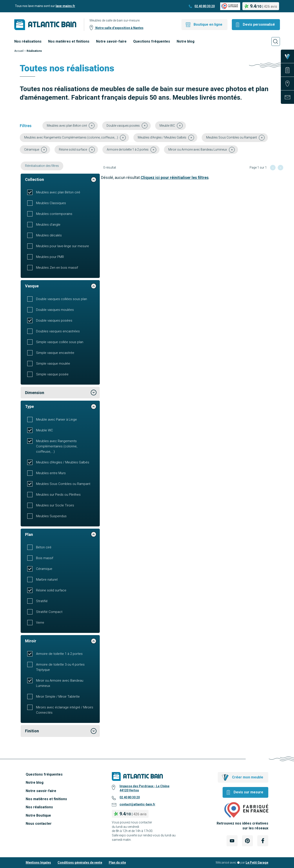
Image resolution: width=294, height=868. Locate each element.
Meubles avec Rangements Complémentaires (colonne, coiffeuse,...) (57, 446)
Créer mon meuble (248, 777)
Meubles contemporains (54, 214)
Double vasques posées (54, 321)
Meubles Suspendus (51, 516)
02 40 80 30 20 (205, 6)
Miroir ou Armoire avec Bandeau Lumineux (60, 683)
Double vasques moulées (55, 310)
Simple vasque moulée (53, 364)
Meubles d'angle (48, 225)
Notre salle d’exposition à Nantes (119, 28)
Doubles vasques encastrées (58, 331)
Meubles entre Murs (51, 473)
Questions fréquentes (152, 41)
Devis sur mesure (248, 792)
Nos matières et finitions (69, 41)
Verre (40, 623)
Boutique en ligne (208, 24)
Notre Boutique (38, 815)
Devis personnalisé (259, 24)
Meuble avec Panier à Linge (56, 420)
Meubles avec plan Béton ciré (58, 192)
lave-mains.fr (65, 6)
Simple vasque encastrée (55, 353)
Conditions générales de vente (80, 863)
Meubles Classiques (51, 203)
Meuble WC (44, 430)
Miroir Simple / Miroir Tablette (58, 697)
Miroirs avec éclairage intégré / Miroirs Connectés (65, 710)
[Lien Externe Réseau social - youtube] (232, 841)
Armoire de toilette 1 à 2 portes (59, 654)
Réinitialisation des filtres (42, 166)
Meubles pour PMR (50, 257)
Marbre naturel (47, 580)
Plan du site (117, 863)
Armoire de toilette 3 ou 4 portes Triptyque (60, 667)
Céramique (44, 569)
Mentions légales (38, 863)
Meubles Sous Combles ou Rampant (63, 484)
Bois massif (45, 558)
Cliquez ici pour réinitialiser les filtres (175, 177)
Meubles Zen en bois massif (57, 268)
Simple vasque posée (52, 374)
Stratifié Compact (49, 612)
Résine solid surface (51, 590)
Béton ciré (44, 547)
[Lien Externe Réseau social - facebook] (263, 841)
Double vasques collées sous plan (62, 299)
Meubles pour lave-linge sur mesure (63, 246)
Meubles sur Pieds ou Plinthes (58, 495)
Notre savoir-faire (111, 41)
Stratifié (42, 601)
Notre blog (186, 41)
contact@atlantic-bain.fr (137, 804)
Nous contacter (39, 824)
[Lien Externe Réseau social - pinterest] (247, 841)
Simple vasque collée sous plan (60, 342)
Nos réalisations (28, 41)
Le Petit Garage (257, 863)
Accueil (19, 51)
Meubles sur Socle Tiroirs (55, 505)
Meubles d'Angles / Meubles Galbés (63, 462)
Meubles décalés (49, 235)
